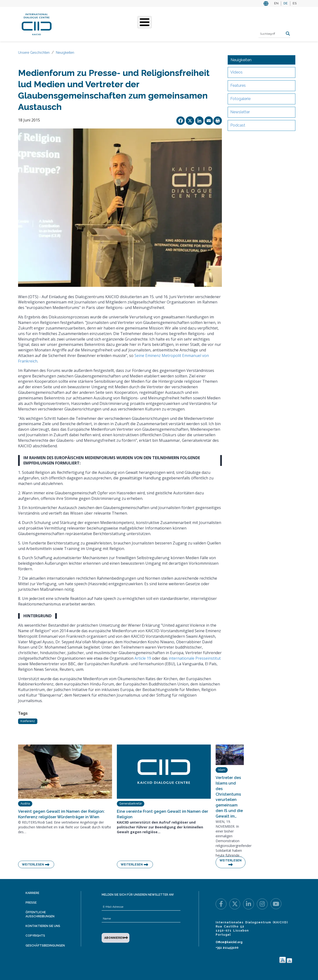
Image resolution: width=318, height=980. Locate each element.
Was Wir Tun (103, 24)
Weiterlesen (33, 865)
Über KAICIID (73, 24)
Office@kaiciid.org (229, 942)
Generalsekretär (131, 804)
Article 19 (143, 658)
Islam (222, 770)
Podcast (238, 125)
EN (276, 3)
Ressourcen (221, 24)
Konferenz (28, 721)
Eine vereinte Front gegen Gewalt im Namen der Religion (162, 814)
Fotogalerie (240, 99)
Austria (25, 804)
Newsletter (240, 112)
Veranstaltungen (185, 24)
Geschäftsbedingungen (45, 946)
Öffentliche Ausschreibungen (40, 914)
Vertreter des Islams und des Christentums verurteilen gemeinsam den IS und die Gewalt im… (229, 797)
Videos (236, 72)
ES (295, 3)
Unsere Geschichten (141, 24)
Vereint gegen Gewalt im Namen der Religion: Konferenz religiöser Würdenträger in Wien (61, 814)
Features (238, 85)
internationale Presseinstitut (195, 658)
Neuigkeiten (65, 53)
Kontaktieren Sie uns (43, 926)
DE (286, 3)
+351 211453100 (227, 948)
